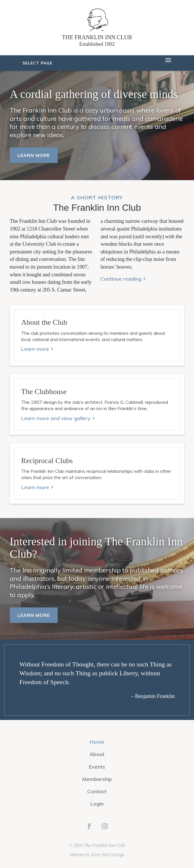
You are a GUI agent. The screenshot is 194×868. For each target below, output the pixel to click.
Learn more (34, 155)
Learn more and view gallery (56, 418)
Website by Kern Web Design (97, 855)
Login (97, 804)
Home (97, 742)
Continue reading (121, 279)
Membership (97, 779)
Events (97, 767)
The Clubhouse (44, 392)
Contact (97, 791)
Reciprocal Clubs (47, 461)
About (97, 754)
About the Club (44, 322)
